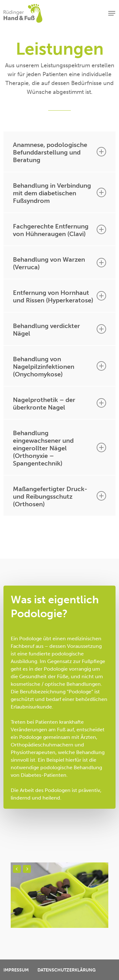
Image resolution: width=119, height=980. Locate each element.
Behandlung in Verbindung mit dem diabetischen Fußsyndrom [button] (59, 193)
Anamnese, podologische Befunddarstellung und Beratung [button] (59, 152)
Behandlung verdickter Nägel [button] (59, 330)
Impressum (16, 970)
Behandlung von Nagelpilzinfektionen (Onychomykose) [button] (59, 367)
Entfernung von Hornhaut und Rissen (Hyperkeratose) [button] (59, 296)
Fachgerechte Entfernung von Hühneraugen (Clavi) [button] (59, 230)
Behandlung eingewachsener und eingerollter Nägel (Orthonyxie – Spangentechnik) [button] (59, 448)
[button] (112, 13)
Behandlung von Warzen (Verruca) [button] (59, 263)
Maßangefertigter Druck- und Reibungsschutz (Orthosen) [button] (59, 496)
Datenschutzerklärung (67, 970)
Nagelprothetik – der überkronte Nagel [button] (59, 404)
